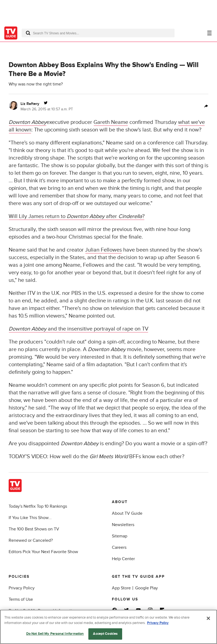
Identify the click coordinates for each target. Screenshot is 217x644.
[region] (109, 627)
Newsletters (123, 525)
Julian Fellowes (104, 250)
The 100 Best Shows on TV (34, 529)
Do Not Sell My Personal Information (55, 634)
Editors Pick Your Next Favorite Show (43, 552)
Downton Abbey (28, 122)
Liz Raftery (30, 104)
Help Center (123, 559)
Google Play (146, 588)
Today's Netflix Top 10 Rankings (38, 506)
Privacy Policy (22, 588)
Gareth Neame (111, 122)
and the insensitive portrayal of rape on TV (79, 329)
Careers (119, 547)
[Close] (208, 618)
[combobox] (98, 33)
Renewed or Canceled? (31, 540)
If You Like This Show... (30, 518)
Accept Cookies (105, 634)
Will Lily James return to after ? (77, 216)
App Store (121, 588)
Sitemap (120, 536)
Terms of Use (21, 599)
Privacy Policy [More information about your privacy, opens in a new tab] (158, 623)
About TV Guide (127, 513)
